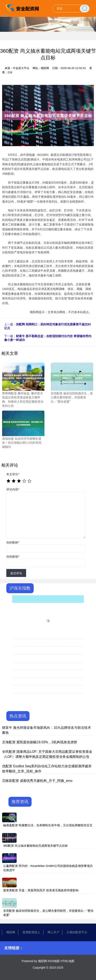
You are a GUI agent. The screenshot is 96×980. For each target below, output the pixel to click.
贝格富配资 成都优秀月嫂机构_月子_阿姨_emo (37, 781)
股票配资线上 (31, 932)
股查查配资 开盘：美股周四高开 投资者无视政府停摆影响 (41, 890)
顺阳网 (11, 932)
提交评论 (16, 573)
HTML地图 (67, 961)
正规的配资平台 (77, 932)
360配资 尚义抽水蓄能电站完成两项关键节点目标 (35, 846)
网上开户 (53, 932)
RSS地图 (54, 961)
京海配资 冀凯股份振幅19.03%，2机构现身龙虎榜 (40, 742)
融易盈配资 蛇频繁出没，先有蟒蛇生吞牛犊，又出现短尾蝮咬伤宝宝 (48, 825)
